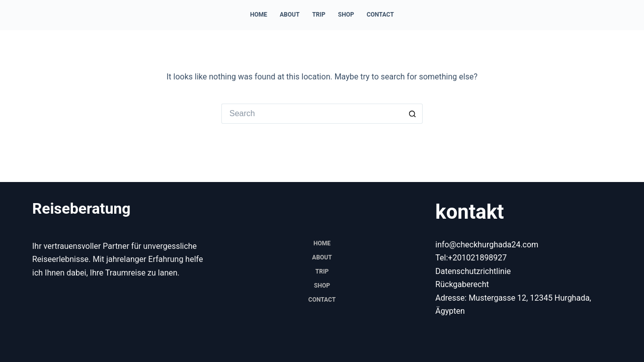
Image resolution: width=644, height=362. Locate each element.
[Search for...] (312, 114)
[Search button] (413, 114)
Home (259, 15)
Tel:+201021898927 (471, 258)
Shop (346, 15)
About (290, 15)
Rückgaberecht (462, 284)
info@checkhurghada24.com (487, 245)
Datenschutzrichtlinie (473, 271)
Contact (380, 15)
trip (318, 15)
